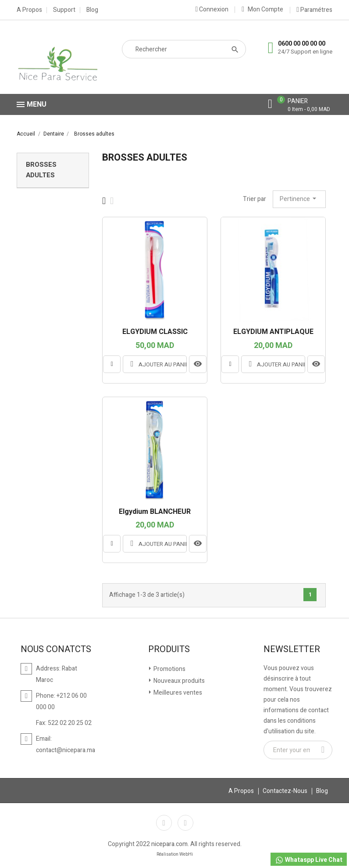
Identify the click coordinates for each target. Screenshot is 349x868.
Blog (92, 10)
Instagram (185, 823)
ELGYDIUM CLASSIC (155, 332)
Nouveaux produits (178, 681)
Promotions (169, 669)
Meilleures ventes (177, 693)
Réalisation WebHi (175, 854)
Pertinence (299, 199)
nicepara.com (169, 844)
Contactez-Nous (285, 791)
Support (64, 10)
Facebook (164, 823)
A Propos (29, 10)
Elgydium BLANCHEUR (155, 512)
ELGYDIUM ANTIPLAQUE (273, 332)
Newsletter (292, 649)
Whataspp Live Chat (309, 860)
